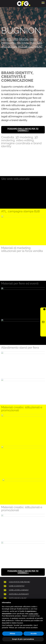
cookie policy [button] (33, 614)
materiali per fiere (29, 43)
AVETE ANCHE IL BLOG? (18, 598)
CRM (15, 39)
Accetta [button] (34, 634)
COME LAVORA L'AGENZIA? (19, 590)
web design (9, 46)
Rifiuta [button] (12, 634)
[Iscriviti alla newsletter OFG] (43, 322)
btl (9, 39)
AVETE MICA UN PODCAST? (19, 594)
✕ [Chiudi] (44, 309)
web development (30, 46)
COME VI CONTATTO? (17, 586)
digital (24, 39)
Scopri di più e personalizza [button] (23, 639)
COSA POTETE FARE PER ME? (19, 582)
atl (3, 39)
